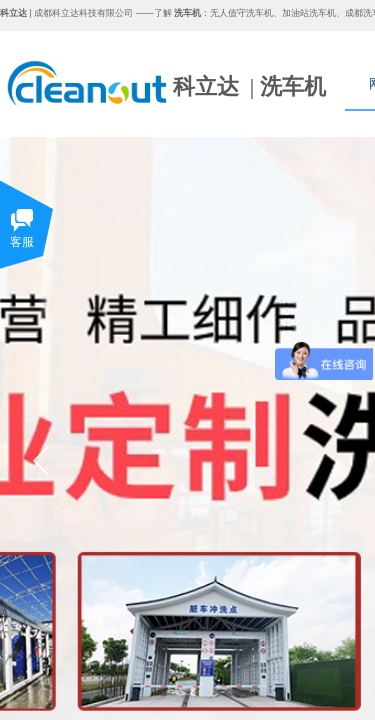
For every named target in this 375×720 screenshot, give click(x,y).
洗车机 (293, 86)
